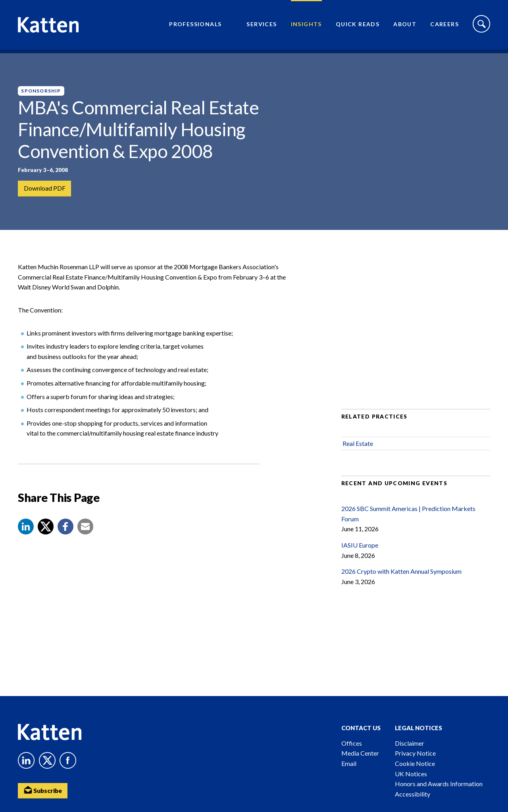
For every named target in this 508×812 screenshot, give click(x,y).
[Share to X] (46, 533)
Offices (352, 743)
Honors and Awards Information (439, 784)
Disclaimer (410, 743)
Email (349, 763)
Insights (306, 26)
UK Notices (411, 774)
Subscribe (44, 790)
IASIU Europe (360, 552)
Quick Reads (358, 26)
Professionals (195, 26)
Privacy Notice (415, 753)
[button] (26, 533)
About (405, 26)
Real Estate (358, 450)
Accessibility (413, 794)
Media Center (360, 753)
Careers (444, 26)
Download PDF (45, 188)
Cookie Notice (415, 763)
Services (262, 26)
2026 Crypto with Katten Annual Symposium (401, 578)
